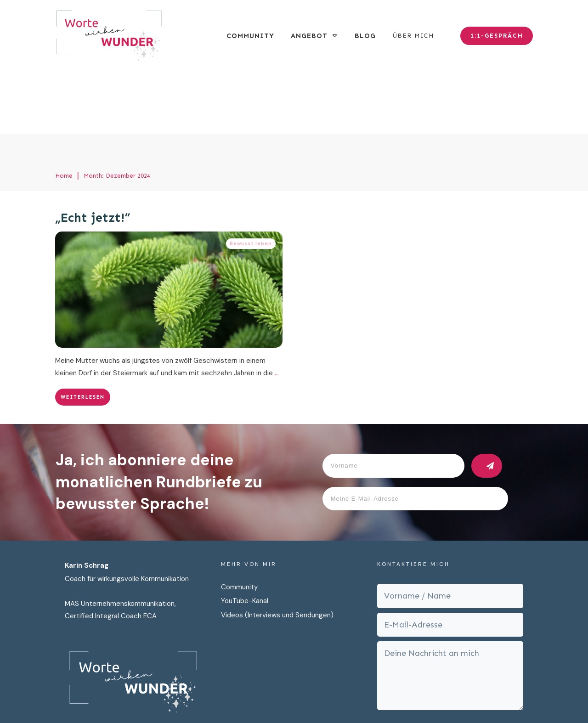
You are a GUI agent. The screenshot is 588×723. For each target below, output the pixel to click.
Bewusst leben (251, 178)
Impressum (364, 699)
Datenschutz (317, 699)
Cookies (404, 699)
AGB (431, 699)
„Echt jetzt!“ (93, 153)
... (277, 307)
